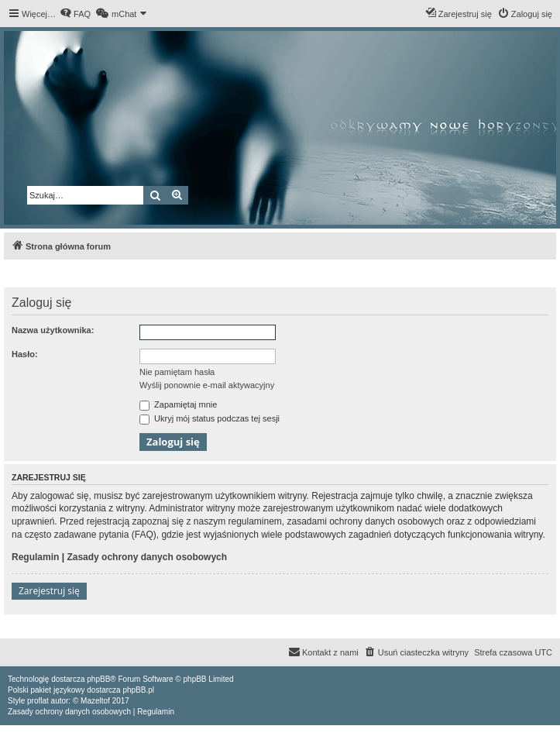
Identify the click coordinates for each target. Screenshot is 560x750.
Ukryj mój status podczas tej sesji (210, 418)
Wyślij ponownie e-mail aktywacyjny (207, 385)
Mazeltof (95, 701)
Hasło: (25, 354)
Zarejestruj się (49, 591)
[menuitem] (75, 14)
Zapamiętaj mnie (178, 404)
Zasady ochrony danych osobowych (147, 557)
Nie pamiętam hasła (177, 372)
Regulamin (35, 557)
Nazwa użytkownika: (53, 330)
